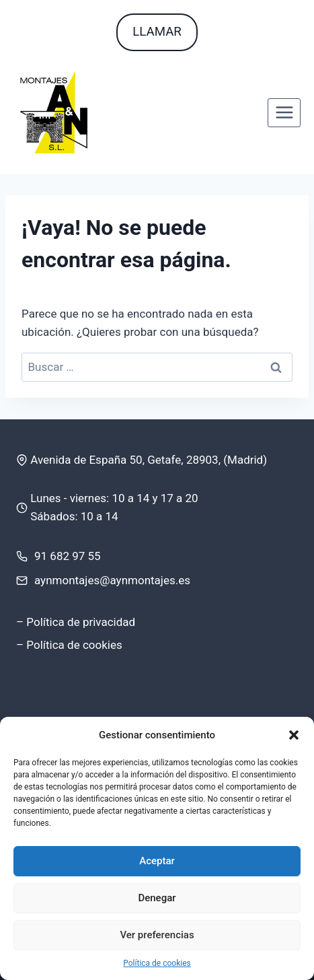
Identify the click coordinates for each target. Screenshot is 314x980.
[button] (294, 735)
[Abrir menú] (284, 113)
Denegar (157, 898)
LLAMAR (157, 32)
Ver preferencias (157, 935)
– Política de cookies (69, 645)
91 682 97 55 (68, 556)
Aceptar (157, 861)
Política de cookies (157, 963)
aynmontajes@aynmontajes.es (112, 580)
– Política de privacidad (76, 622)
